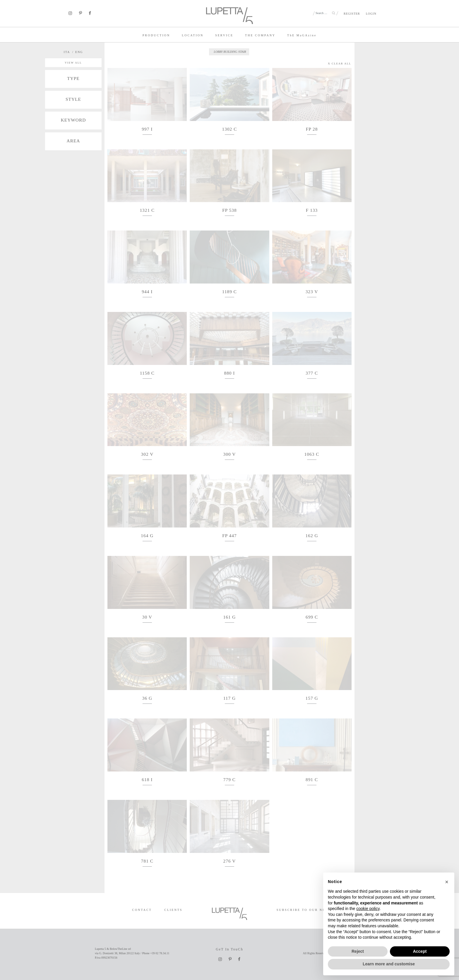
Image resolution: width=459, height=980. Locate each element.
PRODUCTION (156, 35)
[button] (447, 882)
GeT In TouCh (229, 949)
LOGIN (371, 14)
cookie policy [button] (368, 909)
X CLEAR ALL (340, 64)
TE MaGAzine (302, 35)
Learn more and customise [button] (389, 964)
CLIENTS (173, 910)
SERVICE (224, 35)
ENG (79, 52)
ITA (67, 52)
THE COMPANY (260, 35)
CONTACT (142, 910)
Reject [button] (358, 951)
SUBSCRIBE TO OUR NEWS (304, 910)
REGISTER (352, 14)
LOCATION (193, 35)
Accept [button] (420, 951)
